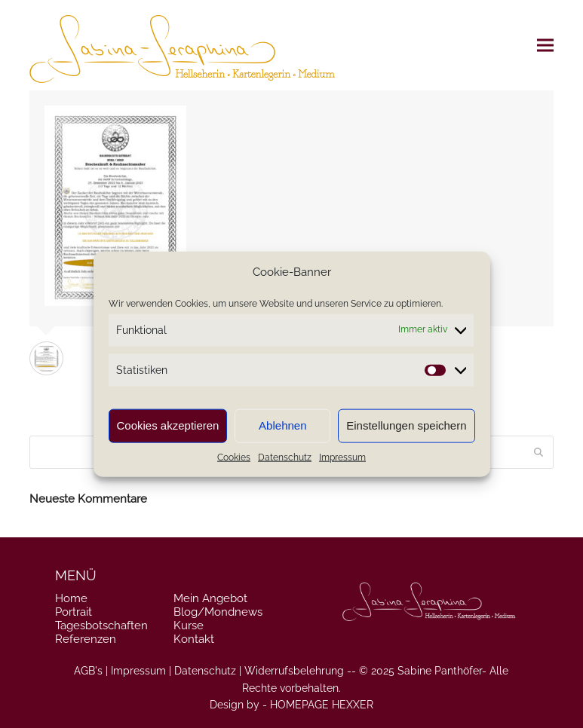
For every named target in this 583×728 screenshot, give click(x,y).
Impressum (342, 457)
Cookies (234, 457)
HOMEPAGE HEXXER (322, 705)
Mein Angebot (210, 598)
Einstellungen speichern (406, 425)
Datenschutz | (208, 671)
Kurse (189, 626)
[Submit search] (539, 452)
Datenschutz (285, 457)
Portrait (74, 612)
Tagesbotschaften (101, 626)
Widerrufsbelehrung (294, 671)
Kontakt (194, 639)
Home (71, 598)
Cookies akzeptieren (168, 425)
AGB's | (91, 671)
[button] (545, 46)
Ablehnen (282, 425)
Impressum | (141, 671)
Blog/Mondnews (218, 612)
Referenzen (86, 639)
